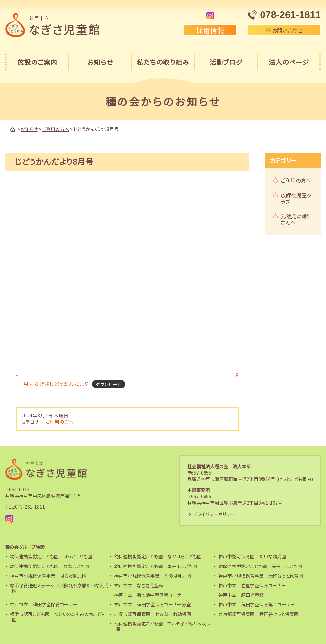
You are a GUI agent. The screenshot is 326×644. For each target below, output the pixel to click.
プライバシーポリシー (214, 514)
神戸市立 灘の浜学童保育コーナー (150, 595)
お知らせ (100, 62)
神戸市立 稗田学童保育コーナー (44, 604)
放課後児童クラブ (296, 198)
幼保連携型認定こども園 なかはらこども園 (158, 556)
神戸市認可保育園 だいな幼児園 (252, 556)
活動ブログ (226, 62)
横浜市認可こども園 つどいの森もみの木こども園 (58, 616)
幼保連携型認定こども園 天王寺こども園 (260, 566)
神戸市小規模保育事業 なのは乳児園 (153, 575)
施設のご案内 (37, 62)
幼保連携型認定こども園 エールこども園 (156, 566)
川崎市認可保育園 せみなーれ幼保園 (153, 614)
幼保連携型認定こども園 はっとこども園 (51, 556)
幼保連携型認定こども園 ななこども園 (50, 566)
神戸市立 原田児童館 (241, 595)
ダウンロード (109, 383)
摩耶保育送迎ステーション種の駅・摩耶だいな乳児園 (59, 588)
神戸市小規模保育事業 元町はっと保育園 (261, 575)
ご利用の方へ (60, 421)
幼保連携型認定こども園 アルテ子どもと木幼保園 (162, 626)
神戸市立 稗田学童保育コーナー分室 (152, 604)
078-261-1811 (30, 506)
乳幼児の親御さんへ (296, 219)
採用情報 (210, 30)
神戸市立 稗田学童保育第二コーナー (257, 604)
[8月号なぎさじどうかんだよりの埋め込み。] (126, 274)
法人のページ (289, 62)
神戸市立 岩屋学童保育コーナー (252, 585)
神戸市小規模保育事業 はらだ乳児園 (48, 575)
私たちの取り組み (163, 62)
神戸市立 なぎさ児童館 (139, 585)
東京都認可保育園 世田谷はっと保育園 (258, 614)
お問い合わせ (284, 30)
